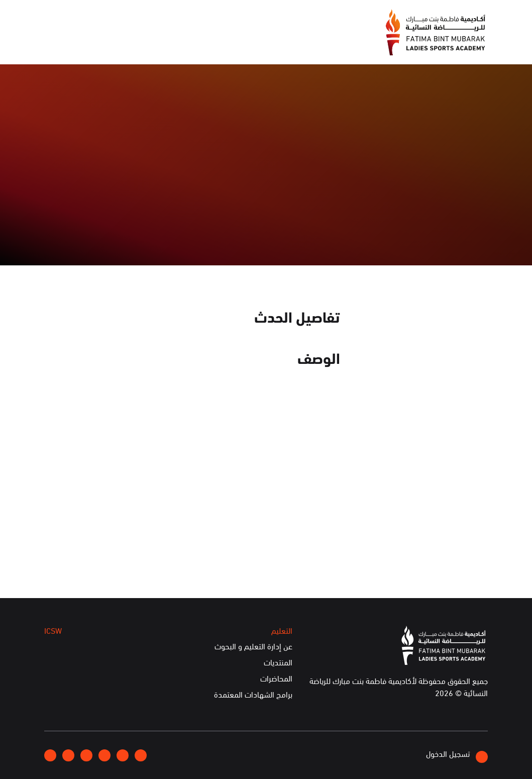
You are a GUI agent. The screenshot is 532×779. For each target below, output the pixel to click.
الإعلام (259, 43)
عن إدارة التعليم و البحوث (253, 646)
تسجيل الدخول (457, 755)
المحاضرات (276, 678)
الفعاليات (217, 43)
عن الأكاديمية (309, 43)
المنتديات (278, 662)
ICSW (137, 43)
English (85, 18)
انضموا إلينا (168, 18)
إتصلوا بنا (124, 18)
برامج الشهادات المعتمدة (253, 695)
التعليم (174, 43)
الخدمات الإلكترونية (80, 43)
